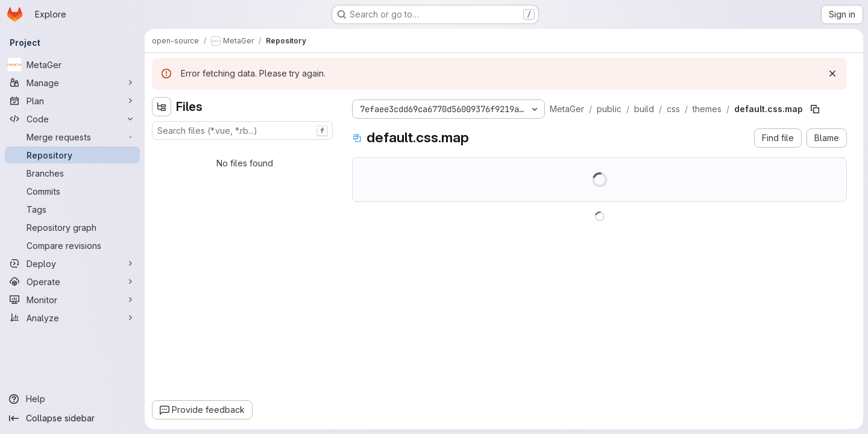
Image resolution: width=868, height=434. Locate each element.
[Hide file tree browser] (162, 107)
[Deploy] (72, 263)
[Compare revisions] (72, 245)
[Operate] (72, 281)
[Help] (72, 399)
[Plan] (72, 101)
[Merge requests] (72, 137)
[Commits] (72, 191)
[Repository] (72, 155)
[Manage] (72, 83)
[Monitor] (72, 300)
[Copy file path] (815, 109)
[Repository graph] (72, 227)
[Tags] (72, 209)
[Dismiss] (832, 74)
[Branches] (72, 173)
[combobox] (242, 131)
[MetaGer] (72, 64)
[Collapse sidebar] (72, 418)
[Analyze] (72, 318)
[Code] (72, 119)
